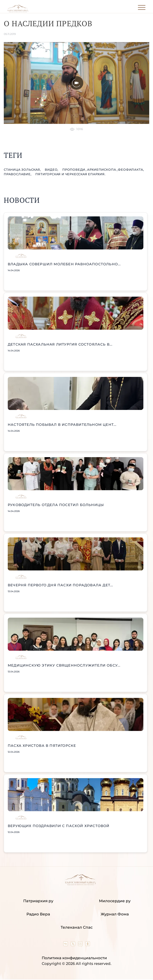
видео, (52, 170)
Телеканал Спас (77, 927)
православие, (18, 174)
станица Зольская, (23, 170)
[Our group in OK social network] (88, 945)
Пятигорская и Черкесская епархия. (70, 174)
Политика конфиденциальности (74, 958)
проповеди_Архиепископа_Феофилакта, (103, 170)
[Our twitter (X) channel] (73, 945)
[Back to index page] (18, 11)
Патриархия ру (38, 901)
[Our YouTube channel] (81, 945)
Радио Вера (38, 914)
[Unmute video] (76, 83)
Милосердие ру (115, 901)
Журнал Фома (115, 914)
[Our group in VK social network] (66, 945)
